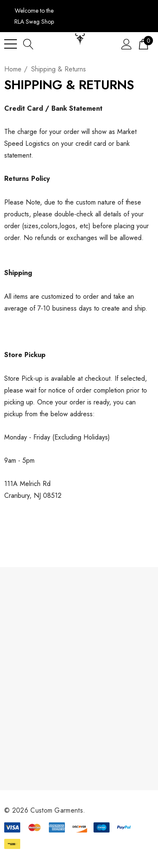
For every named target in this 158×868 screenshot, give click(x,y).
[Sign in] (127, 44)
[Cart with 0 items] (143, 44)
